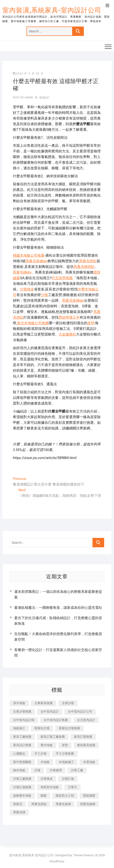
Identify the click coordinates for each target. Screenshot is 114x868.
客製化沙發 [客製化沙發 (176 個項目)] (42, 728)
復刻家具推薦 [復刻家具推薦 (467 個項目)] (86, 745)
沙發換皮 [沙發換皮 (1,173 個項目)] (47, 779)
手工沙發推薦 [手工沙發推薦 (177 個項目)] (65, 754)
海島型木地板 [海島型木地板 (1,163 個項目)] (50, 787)
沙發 (44, 295)
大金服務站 (67, 334)
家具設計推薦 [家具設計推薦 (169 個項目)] (22, 745)
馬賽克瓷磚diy (37, 261)
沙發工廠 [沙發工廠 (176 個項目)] (77, 770)
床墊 (91, 323)
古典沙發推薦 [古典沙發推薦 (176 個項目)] (22, 712)
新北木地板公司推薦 (33, 323)
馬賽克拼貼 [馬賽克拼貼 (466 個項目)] (39, 804)
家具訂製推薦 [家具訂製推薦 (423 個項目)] (83, 737)
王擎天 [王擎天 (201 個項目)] (72, 787)
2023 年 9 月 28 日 (28, 74)
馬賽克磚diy (22, 272)
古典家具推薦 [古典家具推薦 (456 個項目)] (44, 703)
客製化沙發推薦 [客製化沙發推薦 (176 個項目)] (69, 728)
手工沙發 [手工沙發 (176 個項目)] (40, 754)
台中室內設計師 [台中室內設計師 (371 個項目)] (24, 720)
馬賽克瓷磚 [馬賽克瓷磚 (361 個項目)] (63, 804)
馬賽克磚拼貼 (84, 267)
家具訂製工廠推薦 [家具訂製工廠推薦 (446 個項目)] (53, 737)
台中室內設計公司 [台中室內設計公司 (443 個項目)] (80, 712)
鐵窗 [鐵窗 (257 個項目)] (44, 796)
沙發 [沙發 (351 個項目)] (37, 770)
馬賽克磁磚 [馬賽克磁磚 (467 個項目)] (88, 804)
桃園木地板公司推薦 (29, 255)
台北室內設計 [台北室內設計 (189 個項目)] (86, 720)
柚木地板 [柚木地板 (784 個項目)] (19, 770)
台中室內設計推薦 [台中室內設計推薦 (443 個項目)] (56, 720)
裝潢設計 (45, 98)
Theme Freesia (83, 855)
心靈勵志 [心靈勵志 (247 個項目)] (19, 754)
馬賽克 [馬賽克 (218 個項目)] (18, 804)
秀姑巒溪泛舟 (69, 317)
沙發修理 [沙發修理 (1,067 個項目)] (56, 770)
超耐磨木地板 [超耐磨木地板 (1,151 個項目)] (22, 796)
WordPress (57, 861)
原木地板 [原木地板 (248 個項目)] (19, 703)
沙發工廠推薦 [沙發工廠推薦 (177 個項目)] (22, 779)
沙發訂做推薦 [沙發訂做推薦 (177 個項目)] (22, 787)
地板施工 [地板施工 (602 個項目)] (19, 728)
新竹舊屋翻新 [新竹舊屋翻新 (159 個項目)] (22, 762)
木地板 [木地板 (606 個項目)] (45, 762)
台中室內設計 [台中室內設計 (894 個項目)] (50, 712)
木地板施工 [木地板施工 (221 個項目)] (66, 762)
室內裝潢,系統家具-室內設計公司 (52, 10)
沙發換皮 (27, 289)
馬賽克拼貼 (88, 261)
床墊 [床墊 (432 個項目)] (65, 745)
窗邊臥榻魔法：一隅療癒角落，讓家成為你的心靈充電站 (58, 608)
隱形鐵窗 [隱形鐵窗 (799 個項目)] (89, 796)
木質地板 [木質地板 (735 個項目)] (89, 762)
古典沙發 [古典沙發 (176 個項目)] (68, 703)
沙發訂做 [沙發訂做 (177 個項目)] (68, 779)
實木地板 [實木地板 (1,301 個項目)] (47, 745)
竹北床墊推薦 (62, 278)
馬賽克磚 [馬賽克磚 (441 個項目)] (19, 812)
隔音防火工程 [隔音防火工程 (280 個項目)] (65, 796)
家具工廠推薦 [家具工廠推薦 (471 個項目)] (22, 737)
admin (28, 98)
